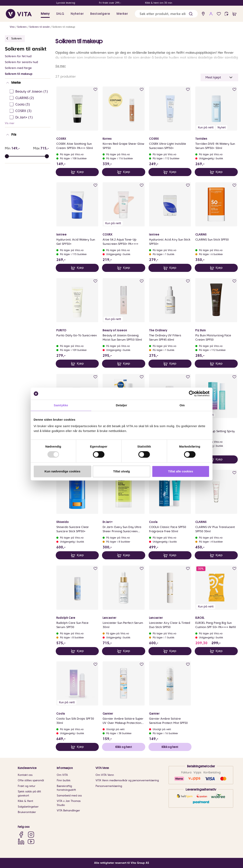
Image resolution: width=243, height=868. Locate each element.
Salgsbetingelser (28, 807)
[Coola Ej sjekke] (29, 105)
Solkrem (22, 27)
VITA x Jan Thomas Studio (69, 803)
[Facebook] (21, 834)
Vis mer (10, 123)
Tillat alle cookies (181, 471)
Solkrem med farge (18, 68)
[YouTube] (31, 841)
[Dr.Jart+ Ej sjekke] (29, 117)
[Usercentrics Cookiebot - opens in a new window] (192, 394)
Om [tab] (182, 405)
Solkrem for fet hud (18, 56)
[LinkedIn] (21, 841)
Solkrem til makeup (64, 27)
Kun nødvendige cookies (62, 471)
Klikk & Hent (25, 801)
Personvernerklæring (109, 786)
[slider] (47, 156)
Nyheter (77, 14)
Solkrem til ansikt (39, 27)
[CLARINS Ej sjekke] (29, 98)
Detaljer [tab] (122, 405)
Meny (45, 14)
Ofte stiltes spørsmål (31, 780)
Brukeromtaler (27, 812)
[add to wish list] (95, 89)
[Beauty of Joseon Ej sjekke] (29, 92)
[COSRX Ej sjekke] (29, 111)
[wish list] (219, 14)
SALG (60, 14)
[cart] (234, 14)
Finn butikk (64, 780)
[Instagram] (31, 834)
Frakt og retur (27, 786)
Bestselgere (100, 14)
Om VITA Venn (105, 775)
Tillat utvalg (121, 471)
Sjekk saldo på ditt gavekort (29, 794)
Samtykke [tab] (61, 405)
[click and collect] (227, 14)
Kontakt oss (25, 775)
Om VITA (62, 775)
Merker (122, 14)
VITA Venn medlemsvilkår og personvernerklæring (127, 780)
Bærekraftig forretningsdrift (66, 788)
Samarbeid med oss (69, 796)
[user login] (211, 14)
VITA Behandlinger (68, 810)
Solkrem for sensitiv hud (21, 62)
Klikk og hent (124, 747)
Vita (12, 27)
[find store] (203, 14)
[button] (191, 14)
